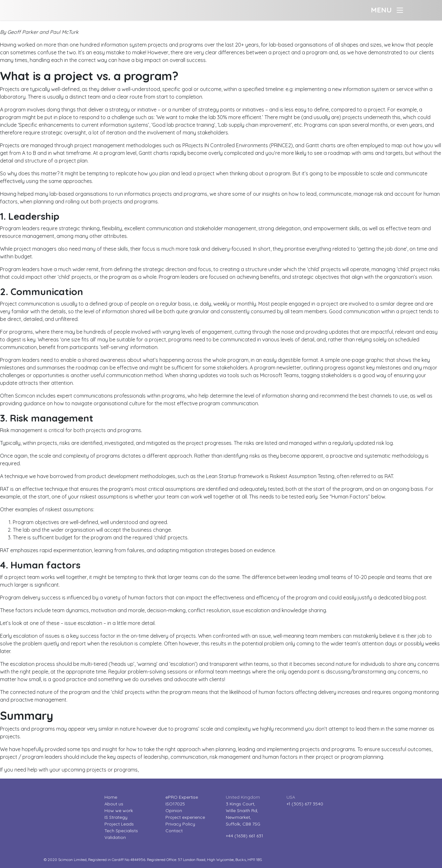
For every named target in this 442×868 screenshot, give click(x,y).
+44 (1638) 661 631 (244, 836)
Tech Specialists (121, 831)
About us (114, 804)
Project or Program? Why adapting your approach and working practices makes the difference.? (114, 24)
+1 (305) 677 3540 (305, 804)
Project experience (185, 817)
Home (111, 797)
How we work (119, 811)
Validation (115, 837)
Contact (174, 831)
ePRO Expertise (182, 797)
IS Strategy (116, 817)
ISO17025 (175, 804)
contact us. (153, 770)
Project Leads (119, 824)
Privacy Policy (180, 824)
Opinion (174, 811)
